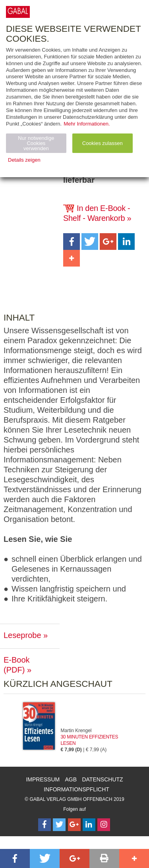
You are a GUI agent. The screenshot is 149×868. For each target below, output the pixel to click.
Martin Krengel (76, 731)
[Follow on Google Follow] (74, 825)
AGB (71, 779)
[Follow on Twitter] (59, 825)
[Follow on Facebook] (45, 825)
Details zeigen (24, 160)
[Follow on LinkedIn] (89, 825)
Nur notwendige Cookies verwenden (36, 143)
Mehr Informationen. (87, 124)
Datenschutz (102, 779)
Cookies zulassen (103, 143)
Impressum (43, 779)
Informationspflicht (76, 789)
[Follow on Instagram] (104, 825)
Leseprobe (22, 635)
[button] (72, 242)
